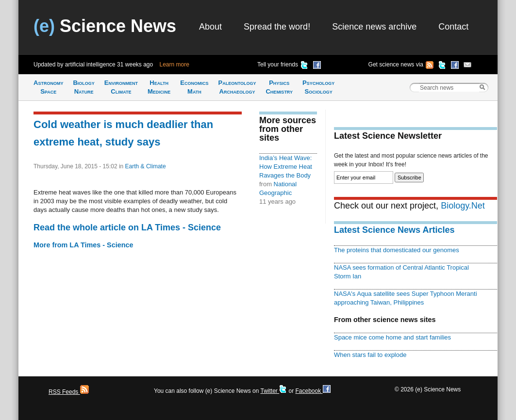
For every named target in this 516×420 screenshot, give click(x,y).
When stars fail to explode (370, 355)
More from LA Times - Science (83, 245)
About (210, 27)
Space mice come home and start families (392, 337)
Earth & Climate (146, 166)
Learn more (175, 65)
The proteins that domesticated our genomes (397, 250)
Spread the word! (277, 27)
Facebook (313, 391)
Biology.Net (463, 206)
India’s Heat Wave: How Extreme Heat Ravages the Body (286, 167)
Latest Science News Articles (394, 230)
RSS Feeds (69, 392)
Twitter (274, 391)
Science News (105, 26)
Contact (453, 27)
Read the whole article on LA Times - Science (127, 227)
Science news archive (374, 27)
